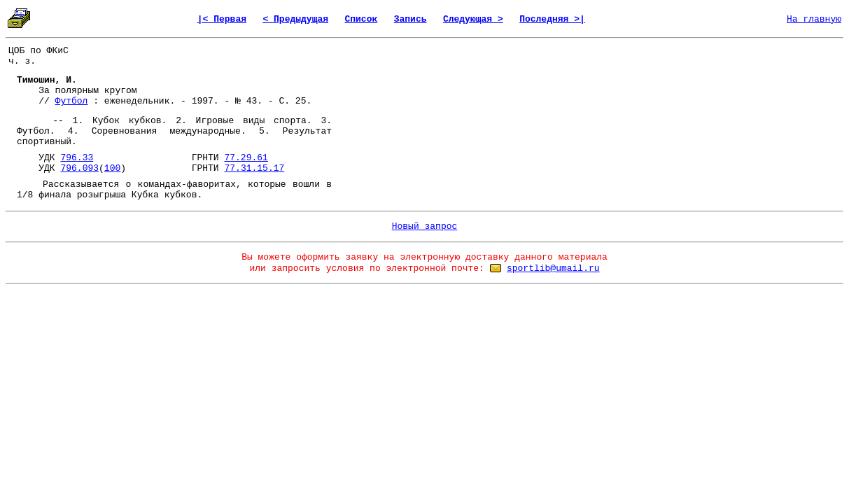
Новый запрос (425, 226)
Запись (411, 19)
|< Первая (222, 19)
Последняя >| (552, 19)
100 (112, 168)
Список (361, 19)
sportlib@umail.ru (553, 268)
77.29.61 (246, 158)
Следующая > (473, 19)
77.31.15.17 (254, 168)
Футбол (72, 101)
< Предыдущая (295, 19)
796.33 (77, 158)
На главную (814, 19)
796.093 (79, 168)
